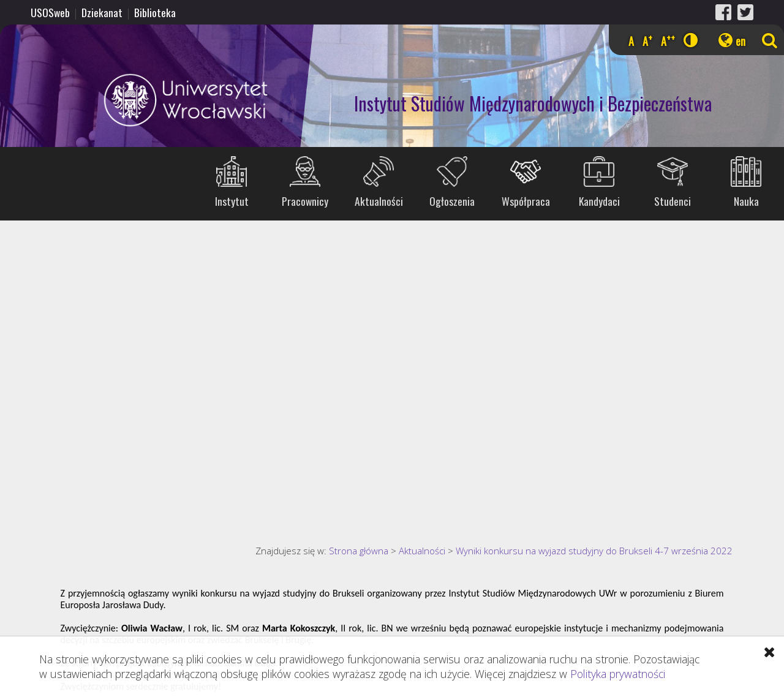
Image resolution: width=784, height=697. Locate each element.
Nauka (746, 201)
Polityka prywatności (618, 674)
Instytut (232, 201)
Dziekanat (102, 12)
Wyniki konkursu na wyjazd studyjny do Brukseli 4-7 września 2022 (594, 551)
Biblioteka (155, 12)
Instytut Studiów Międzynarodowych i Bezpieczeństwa (533, 103)
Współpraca (526, 201)
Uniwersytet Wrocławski (137, 100)
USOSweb (50, 12)
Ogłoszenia (452, 201)
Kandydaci (599, 201)
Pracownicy (305, 201)
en (741, 41)
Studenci (673, 201)
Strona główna (359, 551)
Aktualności (379, 201)
